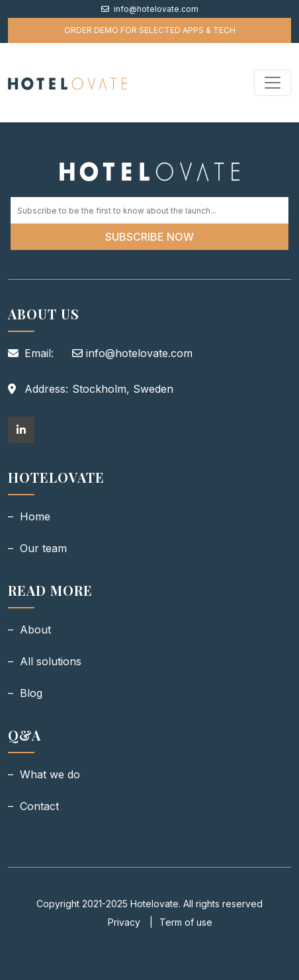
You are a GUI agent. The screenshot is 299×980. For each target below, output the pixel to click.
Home (35, 516)
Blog (31, 693)
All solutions (51, 661)
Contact (39, 806)
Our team (43, 548)
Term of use (186, 922)
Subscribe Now (149, 237)
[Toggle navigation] (273, 83)
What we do (50, 774)
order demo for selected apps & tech (150, 30)
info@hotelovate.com (150, 9)
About (35, 630)
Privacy (125, 922)
